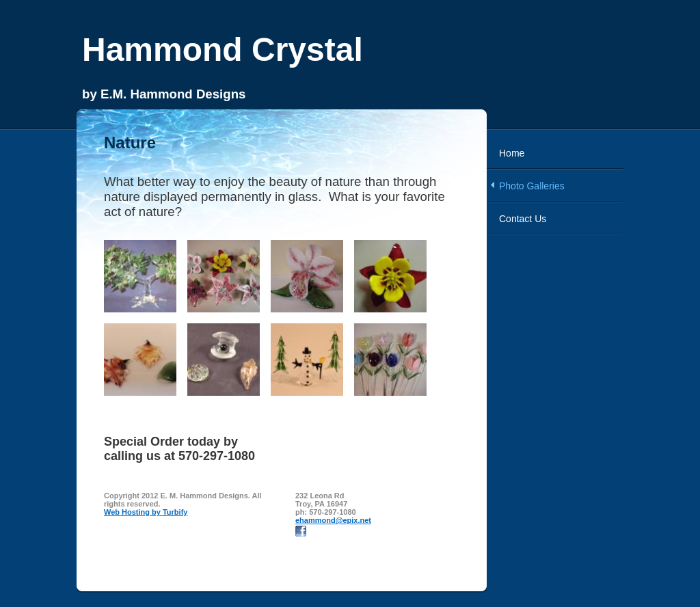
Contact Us (523, 219)
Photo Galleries (532, 186)
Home (512, 153)
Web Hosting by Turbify (146, 512)
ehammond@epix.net (333, 520)
